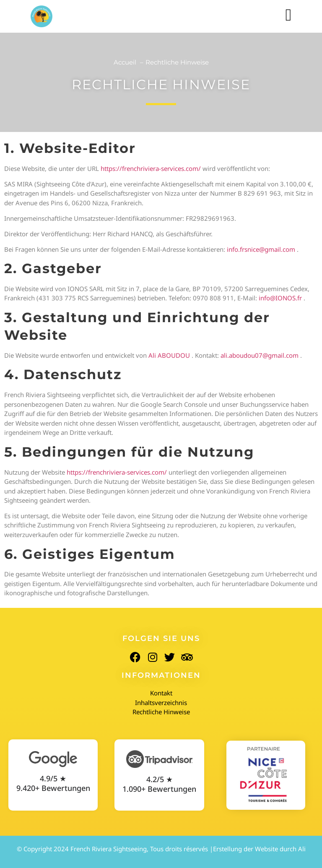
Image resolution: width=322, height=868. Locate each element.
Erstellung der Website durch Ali (259, 849)
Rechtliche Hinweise (161, 712)
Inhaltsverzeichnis (161, 703)
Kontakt (161, 693)
